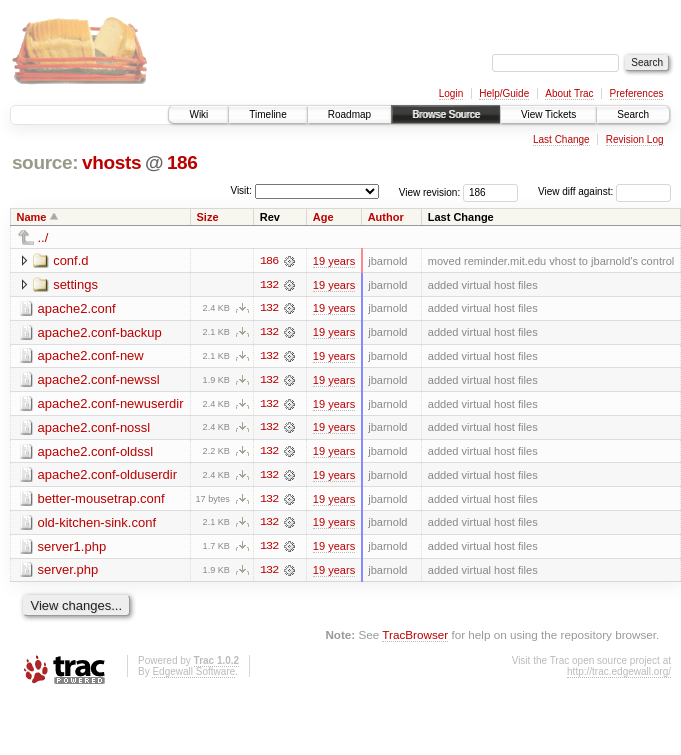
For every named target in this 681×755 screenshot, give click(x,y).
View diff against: (604, 191)
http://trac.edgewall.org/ (619, 674)
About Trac (569, 93)
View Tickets (548, 114)
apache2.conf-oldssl (96, 452)
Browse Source (446, 114)
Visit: (241, 190)
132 (269, 285)
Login (451, 93)
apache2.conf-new (91, 356)
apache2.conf (77, 308)
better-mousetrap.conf (101, 500)
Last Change (561, 139)
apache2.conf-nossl (94, 428)
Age (323, 217)
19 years (334, 261)
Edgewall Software (193, 674)
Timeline (267, 114)
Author (386, 217)
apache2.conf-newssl (99, 380)
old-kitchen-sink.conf (97, 524)
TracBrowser (415, 637)
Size (207, 217)
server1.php (72, 548)
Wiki (198, 114)
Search (633, 114)
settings (75, 284)
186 (182, 162)
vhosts (111, 162)
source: (45, 162)
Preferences (637, 93)
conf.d (70, 260)
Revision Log (635, 139)
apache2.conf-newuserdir (111, 404)
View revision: (430, 191)
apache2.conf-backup (100, 332)
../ (43, 237)
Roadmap (349, 114)
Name (32, 217)
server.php (68, 572)
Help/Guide (504, 93)
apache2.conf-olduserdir (107, 476)
